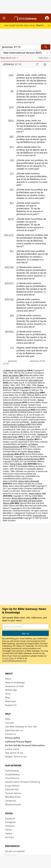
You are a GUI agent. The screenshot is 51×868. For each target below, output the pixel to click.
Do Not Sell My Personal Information (25, 745)
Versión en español (15, 851)
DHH (11, 107)
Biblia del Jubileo (11, 375)
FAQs (8, 719)
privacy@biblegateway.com (14, 661)
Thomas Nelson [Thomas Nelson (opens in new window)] (13, 793)
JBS (12, 91)
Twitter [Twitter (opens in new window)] (9, 834)
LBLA (11, 75)
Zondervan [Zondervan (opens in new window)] (11, 801)
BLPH (11, 219)
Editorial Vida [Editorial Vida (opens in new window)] (12, 789)
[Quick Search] (21, 47)
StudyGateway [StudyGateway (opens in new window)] (12, 774)
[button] (47, 18)
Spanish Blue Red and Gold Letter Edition (23, 502)
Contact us (11, 734)
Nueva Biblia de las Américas (23, 386)
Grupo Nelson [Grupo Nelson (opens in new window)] (12, 786)
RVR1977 (9, 283)
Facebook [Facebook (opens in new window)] (10, 819)
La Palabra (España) (25, 439)
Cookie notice (12, 749)
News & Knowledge (15, 683)
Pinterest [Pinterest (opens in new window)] (10, 826)
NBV (12, 137)
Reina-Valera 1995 (37, 493)
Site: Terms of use (14, 753)
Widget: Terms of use (16, 757)
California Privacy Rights (18, 742)
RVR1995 (9, 299)
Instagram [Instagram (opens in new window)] (10, 822)
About (8, 679)
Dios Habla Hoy (36, 380)
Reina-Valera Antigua (22, 498)
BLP (12, 203)
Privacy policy (13, 738)
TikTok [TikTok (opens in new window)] (8, 830)
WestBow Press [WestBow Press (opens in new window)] (13, 797)
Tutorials (10, 723)
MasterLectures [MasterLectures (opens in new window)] (13, 804)
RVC (12, 251)
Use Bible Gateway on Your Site (21, 727)
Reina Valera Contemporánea (25, 459)
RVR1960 (9, 267)
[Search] (46, 47)
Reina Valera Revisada (29, 481)
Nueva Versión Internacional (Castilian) (24, 423)
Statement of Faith (15, 686)
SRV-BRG (9, 332)
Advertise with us (14, 730)
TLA (12, 348)
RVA (12, 315)
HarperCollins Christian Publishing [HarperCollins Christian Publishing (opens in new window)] (23, 782)
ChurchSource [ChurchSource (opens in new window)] (12, 778)
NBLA (11, 120)
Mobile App (11, 690)
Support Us (11, 705)
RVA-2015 (9, 235)
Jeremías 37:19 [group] (12, 64)
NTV (12, 147)
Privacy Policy (8, 658)
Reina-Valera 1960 (18, 464)
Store (8, 694)
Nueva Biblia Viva (31, 393)
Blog (7, 698)
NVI (12, 160)
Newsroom (11, 701)
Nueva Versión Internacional (16, 410)
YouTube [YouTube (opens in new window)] (10, 837)
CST (12, 173)
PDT (12, 190)
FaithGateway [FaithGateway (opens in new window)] (12, 771)
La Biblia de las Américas (14, 370)
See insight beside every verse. (26, 25)
